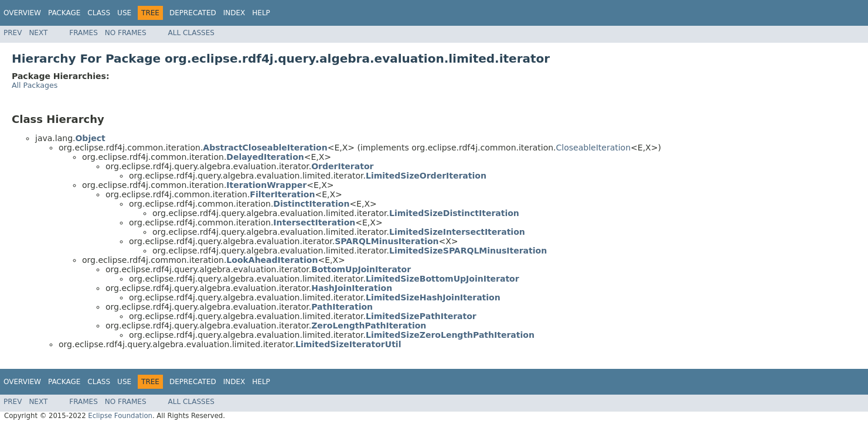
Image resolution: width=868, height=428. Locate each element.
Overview (22, 13)
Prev (13, 33)
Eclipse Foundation (120, 416)
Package (64, 13)
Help (261, 13)
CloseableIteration (594, 148)
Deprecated (193, 13)
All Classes (191, 33)
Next (38, 33)
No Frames (126, 33)
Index (234, 13)
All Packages (35, 85)
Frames (84, 33)
